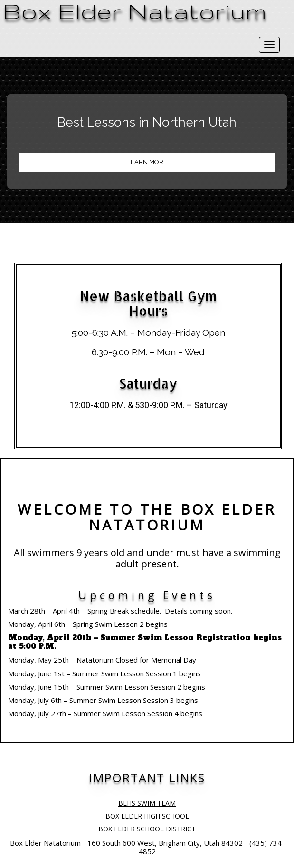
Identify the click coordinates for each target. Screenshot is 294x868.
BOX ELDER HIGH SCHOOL (147, 816)
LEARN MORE (147, 162)
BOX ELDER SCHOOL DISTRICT (147, 829)
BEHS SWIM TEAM (147, 803)
